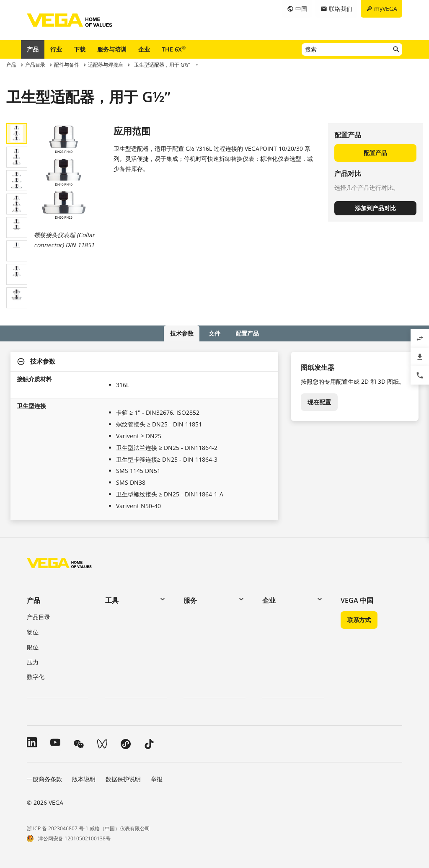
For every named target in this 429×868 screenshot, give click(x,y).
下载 (80, 49)
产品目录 (39, 617)
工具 (112, 600)
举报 (157, 779)
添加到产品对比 (375, 208)
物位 (33, 632)
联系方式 (359, 620)
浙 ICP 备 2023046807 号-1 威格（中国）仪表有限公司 (88, 828)
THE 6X (174, 49)
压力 (33, 662)
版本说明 (84, 779)
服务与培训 (112, 49)
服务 (190, 600)
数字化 (36, 677)
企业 (144, 49)
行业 (56, 49)
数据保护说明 (123, 779)
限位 (33, 647)
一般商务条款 (44, 779)
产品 (33, 49)
